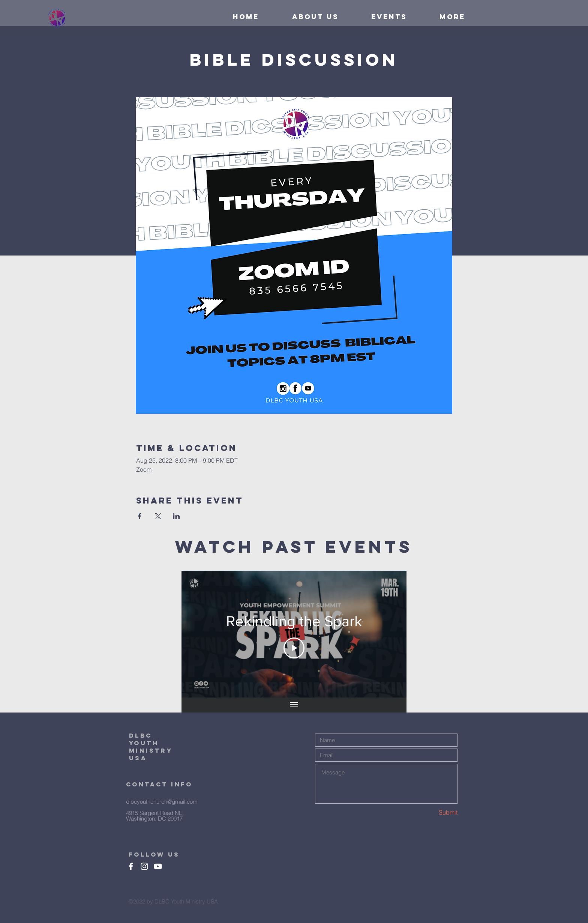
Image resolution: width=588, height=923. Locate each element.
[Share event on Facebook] (140, 516)
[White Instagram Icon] (144, 866)
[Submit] (431, 813)
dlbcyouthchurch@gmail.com (162, 802)
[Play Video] (294, 648)
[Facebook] (131, 866)
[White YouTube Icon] (158, 866)
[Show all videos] (294, 705)
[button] (442, 17)
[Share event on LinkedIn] (176, 516)
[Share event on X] (158, 516)
